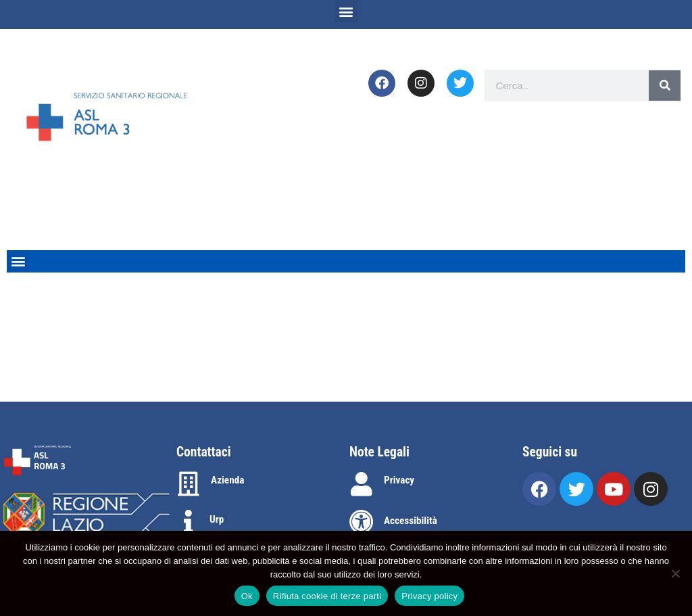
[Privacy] (362, 484)
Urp (217, 519)
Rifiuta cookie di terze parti (327, 596)
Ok (247, 596)
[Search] (665, 86)
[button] (346, 11)
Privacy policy (429, 596)
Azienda (227, 480)
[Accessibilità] (362, 522)
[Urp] (189, 522)
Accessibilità (411, 521)
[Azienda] (189, 484)
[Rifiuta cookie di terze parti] (675, 573)
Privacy (399, 480)
